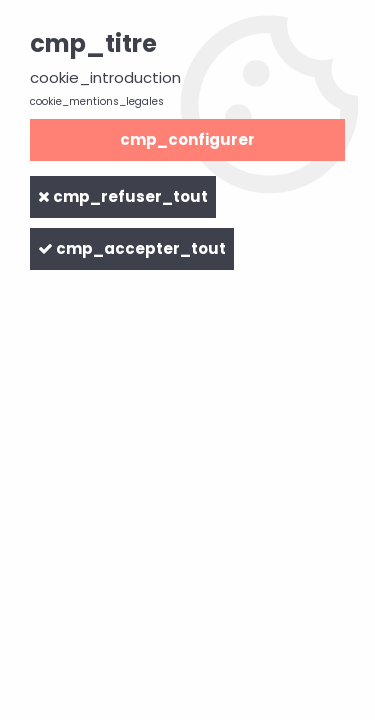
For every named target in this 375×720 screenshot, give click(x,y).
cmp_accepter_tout (132, 248)
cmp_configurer (187, 139)
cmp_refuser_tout (123, 196)
